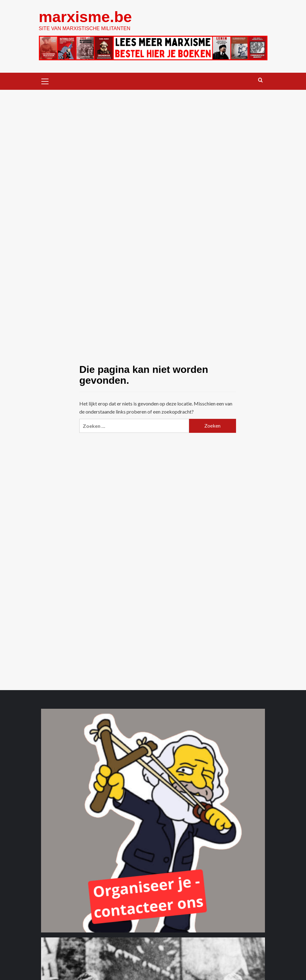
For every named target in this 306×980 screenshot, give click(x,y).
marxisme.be (86, 17)
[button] (45, 80)
